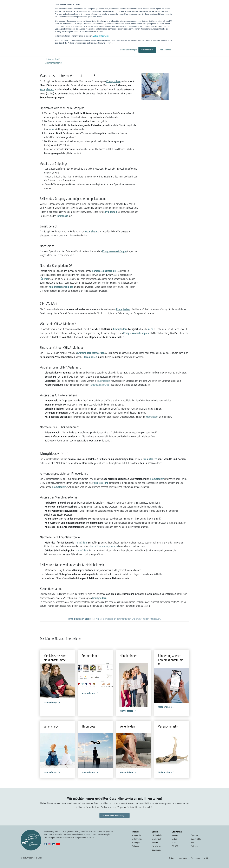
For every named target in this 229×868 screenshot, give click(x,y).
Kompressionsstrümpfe (114, 251)
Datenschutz (195, 858)
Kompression (137, 835)
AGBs (206, 858)
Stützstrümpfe (137, 839)
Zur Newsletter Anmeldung (113, 815)
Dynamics (194, 835)
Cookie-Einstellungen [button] (128, 50)
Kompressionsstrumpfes (136, 333)
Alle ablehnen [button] (165, 50)
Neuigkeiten (156, 846)
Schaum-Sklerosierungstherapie (103, 546)
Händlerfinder (157, 835)
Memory (175, 835)
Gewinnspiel (157, 850)
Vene (51, 129)
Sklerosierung (101, 483)
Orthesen (135, 846)
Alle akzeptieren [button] (147, 50)
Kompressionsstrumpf (100, 385)
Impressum (183, 858)
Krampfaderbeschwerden (91, 353)
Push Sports (195, 846)
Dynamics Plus (196, 839)
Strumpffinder (157, 839)
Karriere (155, 843)
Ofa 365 (175, 846)
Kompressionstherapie (104, 271)
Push (193, 843)
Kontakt (171, 858)
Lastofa (174, 839)
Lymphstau (111, 212)
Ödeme (44, 279)
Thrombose (62, 216)
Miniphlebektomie (53, 63)
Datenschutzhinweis (101, 36)
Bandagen (136, 843)
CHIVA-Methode (52, 59)
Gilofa (174, 843)
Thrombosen (90, 357)
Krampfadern (113, 81)
